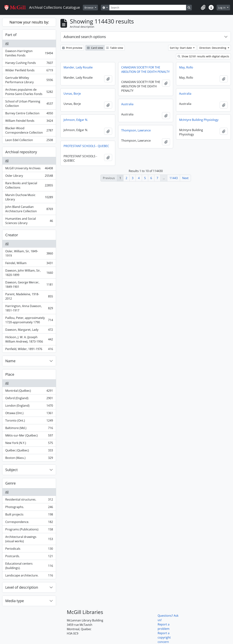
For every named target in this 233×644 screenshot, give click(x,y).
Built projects (29, 515)
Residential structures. (29, 500)
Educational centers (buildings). (29, 566)
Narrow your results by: (29, 22)
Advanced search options (85, 37)
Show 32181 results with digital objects (203, 56)
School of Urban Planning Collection (29, 104)
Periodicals (29, 549)
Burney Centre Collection (29, 114)
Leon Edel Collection (29, 141)
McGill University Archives (29, 169)
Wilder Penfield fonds (29, 71)
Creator (12, 235)
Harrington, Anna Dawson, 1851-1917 (29, 308)
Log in (222, 8)
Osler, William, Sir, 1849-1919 (29, 253)
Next (185, 178)
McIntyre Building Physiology (199, 120)
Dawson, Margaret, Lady (29, 330)
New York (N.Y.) (29, 444)
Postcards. (29, 557)
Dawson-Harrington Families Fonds (29, 53)
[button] (203, 7)
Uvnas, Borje (72, 94)
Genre (10, 483)
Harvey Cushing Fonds (29, 64)
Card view (95, 48)
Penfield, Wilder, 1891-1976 (29, 350)
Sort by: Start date (181, 48)
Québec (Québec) (29, 451)
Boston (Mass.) (29, 459)
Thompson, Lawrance (136, 130)
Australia (185, 94)
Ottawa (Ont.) (29, 414)
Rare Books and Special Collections (29, 185)
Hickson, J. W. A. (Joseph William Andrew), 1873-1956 (29, 339)
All (7, 44)
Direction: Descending (213, 48)
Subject (11, 470)
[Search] (148, 8)
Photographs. (29, 508)
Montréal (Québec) (29, 391)
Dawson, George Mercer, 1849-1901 (29, 285)
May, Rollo (186, 67)
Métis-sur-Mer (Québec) (29, 436)
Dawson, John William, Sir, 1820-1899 (29, 273)
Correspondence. (29, 523)
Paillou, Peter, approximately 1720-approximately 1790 (29, 320)
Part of (11, 35)
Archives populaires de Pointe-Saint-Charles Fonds (29, 92)
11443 (174, 178)
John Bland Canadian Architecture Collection (29, 209)
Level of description (22, 587)
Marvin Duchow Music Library (29, 197)
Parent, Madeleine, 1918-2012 (29, 296)
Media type (15, 601)
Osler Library (29, 176)
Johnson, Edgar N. (76, 120)
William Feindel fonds (29, 122)
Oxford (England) (29, 399)
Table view (115, 48)
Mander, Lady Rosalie (78, 67)
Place (10, 374)
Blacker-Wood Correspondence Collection (29, 130)
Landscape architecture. (29, 576)
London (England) (29, 406)
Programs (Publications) (29, 530)
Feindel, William (29, 264)
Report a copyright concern (164, 637)
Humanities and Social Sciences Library (29, 221)
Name (10, 361)
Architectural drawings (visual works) (29, 539)
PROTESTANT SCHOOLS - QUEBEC (86, 146)
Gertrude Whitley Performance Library (29, 80)
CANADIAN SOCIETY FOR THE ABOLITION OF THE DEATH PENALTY (145, 70)
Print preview (72, 48)
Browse (89, 8)
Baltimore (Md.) (29, 429)
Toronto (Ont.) (29, 421)
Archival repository (21, 152)
